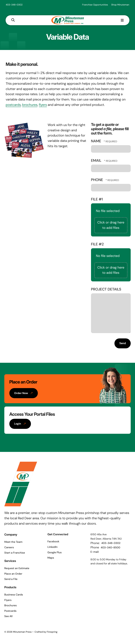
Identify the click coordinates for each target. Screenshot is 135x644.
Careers (9, 548)
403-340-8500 (111, 548)
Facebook (53, 542)
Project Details (106, 290)
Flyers (8, 601)
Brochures (10, 606)
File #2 (97, 245)
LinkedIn (52, 548)
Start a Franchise (15, 553)
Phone (97, 180)
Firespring (52, 632)
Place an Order (13, 574)
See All (8, 617)
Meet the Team (13, 542)
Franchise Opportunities (95, 5)
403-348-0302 (14, 5)
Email (97, 161)
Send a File (11, 580)
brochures (30, 105)
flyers (43, 105)
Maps (51, 558)
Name (97, 142)
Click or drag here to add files (111, 226)
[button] (13, 20)
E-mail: (95, 552)
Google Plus (55, 553)
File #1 (97, 200)
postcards (13, 105)
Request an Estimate (17, 569)
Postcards (10, 611)
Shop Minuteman (120, 5)
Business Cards (14, 595)
